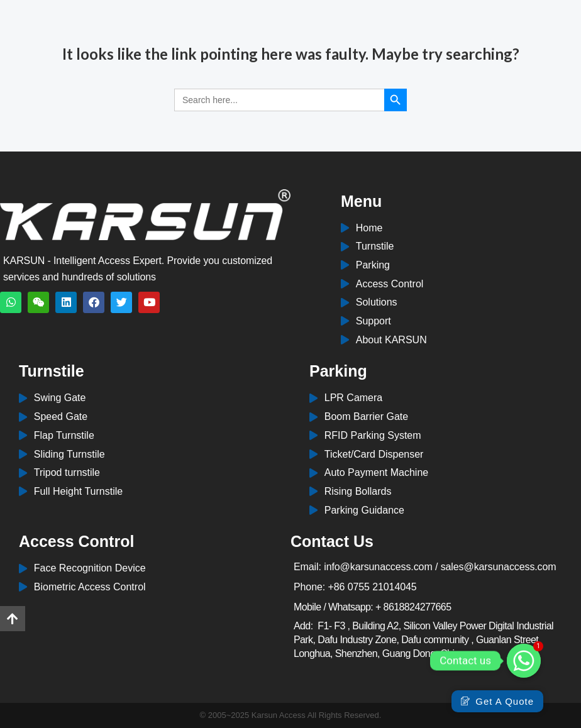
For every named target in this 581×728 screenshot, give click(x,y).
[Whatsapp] (524, 661)
